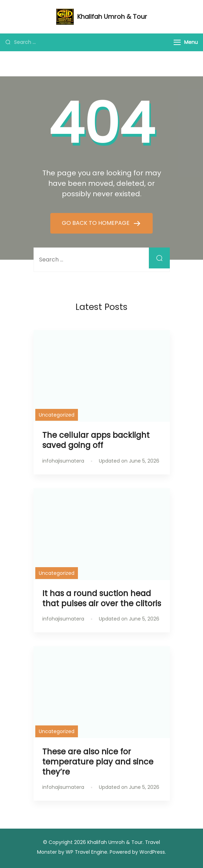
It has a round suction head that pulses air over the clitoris (102, 598)
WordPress (152, 852)
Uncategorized (57, 415)
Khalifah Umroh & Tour (112, 17)
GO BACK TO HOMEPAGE (96, 223)
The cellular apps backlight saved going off (96, 440)
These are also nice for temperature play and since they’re (98, 762)
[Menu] (177, 42)
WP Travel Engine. (87, 852)
